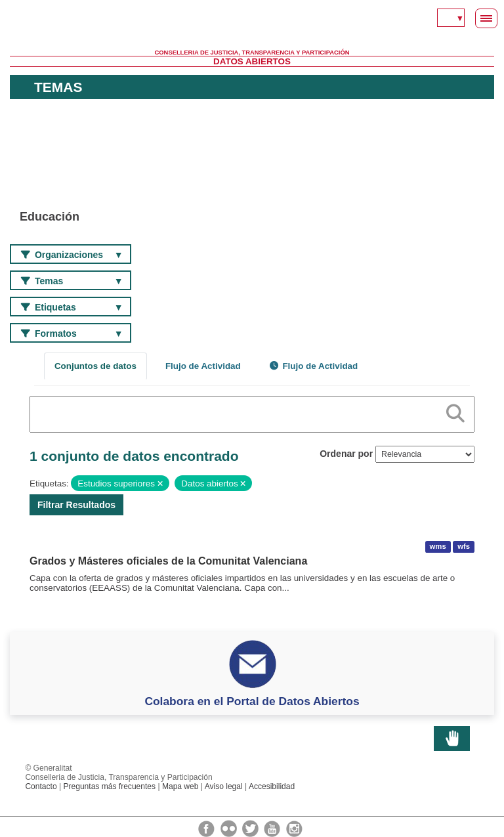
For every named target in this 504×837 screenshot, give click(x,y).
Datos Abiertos (252, 61)
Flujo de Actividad (203, 366)
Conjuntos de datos (95, 366)
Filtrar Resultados (76, 505)
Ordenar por (346, 454)
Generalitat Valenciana (252, 30)
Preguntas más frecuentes (109, 786)
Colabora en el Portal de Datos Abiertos (252, 701)
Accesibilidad (272, 786)
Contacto (41, 786)
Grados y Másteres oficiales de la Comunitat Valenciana (168, 561)
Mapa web (180, 786)
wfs (464, 547)
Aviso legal (224, 786)
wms (438, 547)
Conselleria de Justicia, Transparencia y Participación (252, 53)
